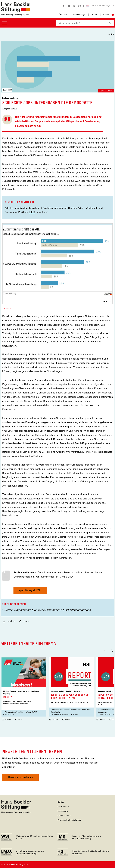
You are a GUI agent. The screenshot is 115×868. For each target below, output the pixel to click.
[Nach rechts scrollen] (112, 651)
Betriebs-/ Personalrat (48, 610)
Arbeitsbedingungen (78, 610)
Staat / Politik (32, 712)
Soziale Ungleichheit (17, 610)
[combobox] (81, 23)
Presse (94, 15)
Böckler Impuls (106, 91)
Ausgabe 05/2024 (10, 109)
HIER (32, 212)
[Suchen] (110, 23)
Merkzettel (62, 807)
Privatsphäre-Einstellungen (69, 820)
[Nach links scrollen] (106, 651)
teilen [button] (24, 621)
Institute (107, 15)
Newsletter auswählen (20, 777)
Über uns (63, 15)
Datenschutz (63, 816)
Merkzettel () (79, 15)
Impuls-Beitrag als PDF (29, 592)
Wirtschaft (9, 714)
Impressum (63, 811)
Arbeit (75, 714)
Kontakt (61, 802)
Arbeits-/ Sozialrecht (60, 714)
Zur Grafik (7, 308)
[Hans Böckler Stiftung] (16, 812)
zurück (111, 34)
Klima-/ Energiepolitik (14, 712)
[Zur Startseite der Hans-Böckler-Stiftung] (16, 14)
